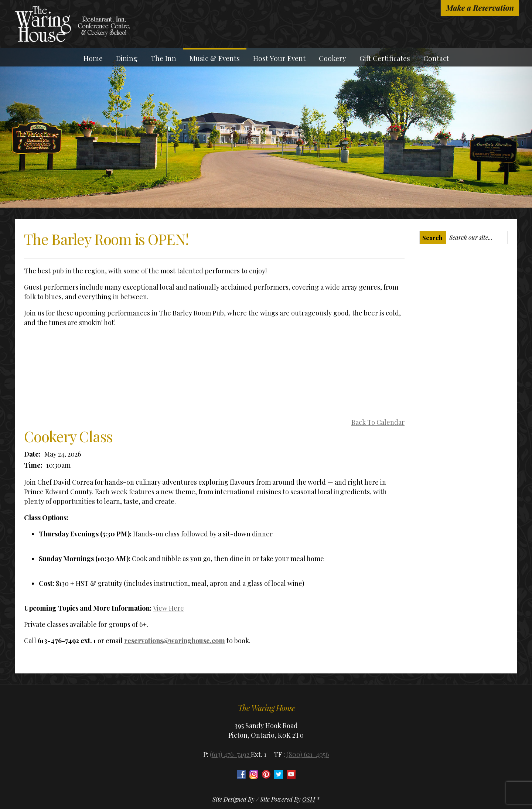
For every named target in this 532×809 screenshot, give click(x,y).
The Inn (163, 58)
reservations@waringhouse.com (175, 641)
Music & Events (215, 58)
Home (93, 58)
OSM (309, 799)
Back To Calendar (378, 422)
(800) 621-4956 (308, 754)
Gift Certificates (385, 58)
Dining (127, 58)
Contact (436, 58)
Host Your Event (279, 58)
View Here (168, 608)
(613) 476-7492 (230, 754)
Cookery (332, 58)
